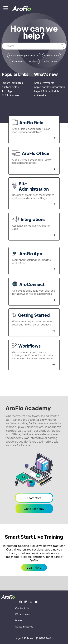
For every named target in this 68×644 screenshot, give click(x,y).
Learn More (34, 498)
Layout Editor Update (47, 91)
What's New (23, 614)
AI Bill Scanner (52, 56)
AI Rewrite (40, 95)
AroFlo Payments (44, 83)
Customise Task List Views (24, 62)
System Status (24, 627)
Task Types (8, 91)
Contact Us (22, 608)
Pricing (19, 621)
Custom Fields (10, 87)
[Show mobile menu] (6, 8)
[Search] (30, 46)
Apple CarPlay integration (49, 87)
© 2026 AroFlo (45, 638)
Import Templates (12, 83)
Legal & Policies (24, 638)
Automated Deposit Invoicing (24, 56)
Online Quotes (50, 62)
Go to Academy (34, 509)
